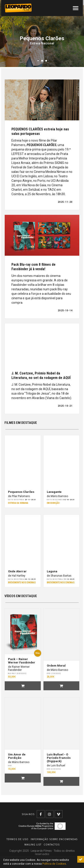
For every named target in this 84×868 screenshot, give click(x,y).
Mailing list (33, 845)
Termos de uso (17, 839)
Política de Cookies (54, 864)
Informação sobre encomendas (54, 839)
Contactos (52, 845)
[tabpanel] (42, 33)
